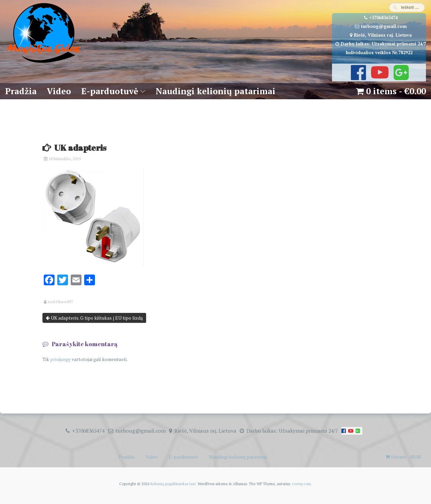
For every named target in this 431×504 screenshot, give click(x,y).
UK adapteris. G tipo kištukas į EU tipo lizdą (94, 318)
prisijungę (60, 359)
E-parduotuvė (110, 91)
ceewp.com (301, 484)
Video (59, 91)
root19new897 (60, 302)
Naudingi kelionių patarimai (215, 91)
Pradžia (21, 91)
